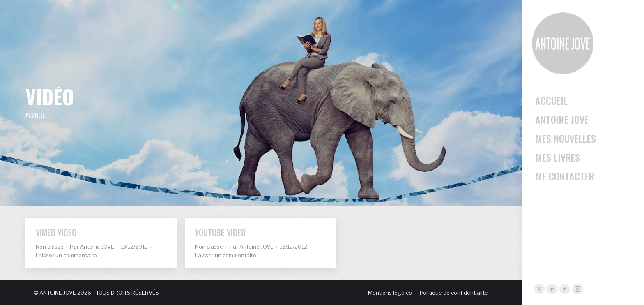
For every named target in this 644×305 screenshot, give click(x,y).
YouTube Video (220, 232)
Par (92, 247)
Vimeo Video (56, 232)
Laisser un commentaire (66, 255)
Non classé (50, 247)
